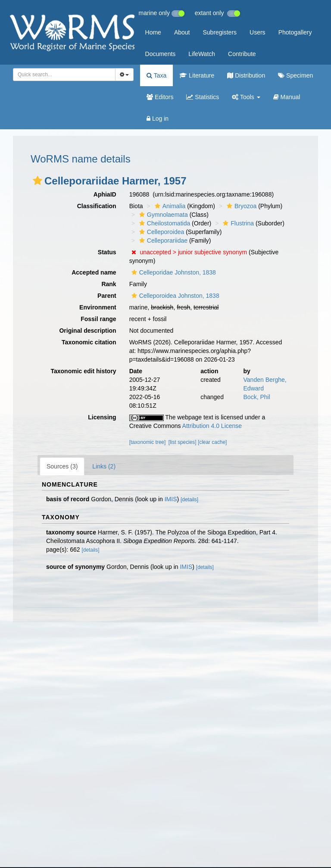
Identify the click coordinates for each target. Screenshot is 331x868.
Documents (161, 54)
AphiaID (105, 194)
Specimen (295, 75)
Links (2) (104, 466)
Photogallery (295, 32)
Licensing (102, 417)
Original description (87, 331)
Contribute (242, 54)
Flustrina (237, 223)
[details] (189, 500)
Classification (97, 206)
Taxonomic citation (89, 342)
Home (153, 32)
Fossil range (98, 319)
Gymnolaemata (162, 215)
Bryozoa (240, 206)
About (182, 32)
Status (107, 252)
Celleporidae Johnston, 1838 (173, 272)
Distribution (246, 75)
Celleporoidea (161, 232)
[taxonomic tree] (148, 442)
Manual (287, 97)
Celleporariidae (162, 240)
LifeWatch (202, 54)
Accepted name (94, 272)
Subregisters (220, 32)
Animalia (169, 206)
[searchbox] (63, 75)
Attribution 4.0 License (212, 426)
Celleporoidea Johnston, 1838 (174, 296)
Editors (160, 97)
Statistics (203, 97)
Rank (109, 284)
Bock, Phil (257, 397)
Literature (197, 75)
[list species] (183, 442)
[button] (37, 181)
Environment (98, 307)
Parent (107, 296)
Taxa (156, 75)
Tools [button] (246, 97)
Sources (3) (62, 466)
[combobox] (64, 75)
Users (258, 32)
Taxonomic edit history (83, 371)
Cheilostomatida (164, 223)
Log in (158, 119)
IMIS (171, 499)
